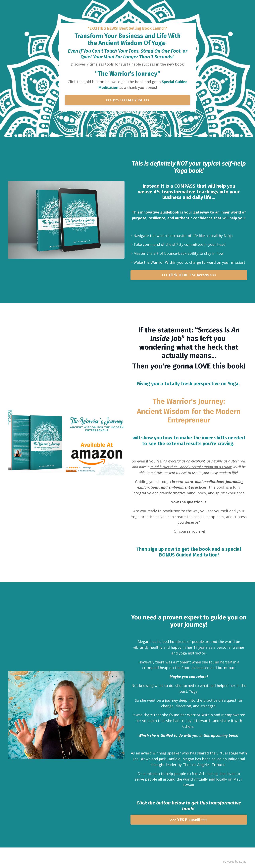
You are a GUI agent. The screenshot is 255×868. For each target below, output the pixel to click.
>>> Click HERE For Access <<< (189, 275)
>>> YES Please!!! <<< (189, 820)
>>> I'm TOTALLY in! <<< (127, 100)
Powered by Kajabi (235, 862)
